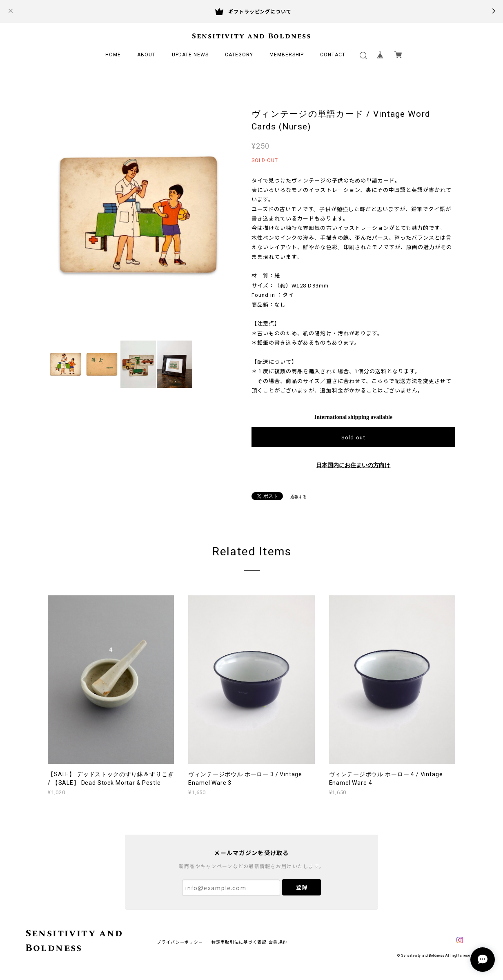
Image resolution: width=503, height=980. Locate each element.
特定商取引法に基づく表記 (239, 942)
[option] (138, 215)
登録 (302, 887)
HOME (113, 55)
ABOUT (146, 55)
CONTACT (333, 55)
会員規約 (278, 942)
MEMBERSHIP (287, 55)
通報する (298, 497)
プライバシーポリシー (180, 942)
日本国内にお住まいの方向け (353, 465)
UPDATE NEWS (190, 55)
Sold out (353, 437)
